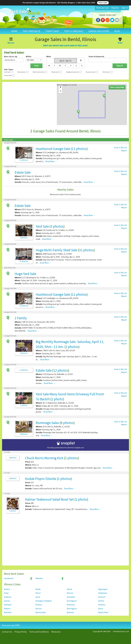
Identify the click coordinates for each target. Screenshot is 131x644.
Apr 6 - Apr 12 (65, 61)
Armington (72, 601)
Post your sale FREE (11, 625)
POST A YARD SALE (74, 31)
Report (124, 151)
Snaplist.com (79, 448)
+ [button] (60, 87)
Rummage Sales (47, 423)
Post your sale (103, 8)
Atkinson (71, 605)
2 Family (21, 318)
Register (115, 8)
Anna (38, 597)
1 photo (57, 399)
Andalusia (103, 593)
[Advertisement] (65, 541)
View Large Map (117, 87)
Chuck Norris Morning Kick (44, 458)
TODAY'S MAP (52, 31)
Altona (70, 593)
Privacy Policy (21, 632)
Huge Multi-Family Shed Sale (57, 250)
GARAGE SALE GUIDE (99, 31)
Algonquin (103, 589)
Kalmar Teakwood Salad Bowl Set (50, 499)
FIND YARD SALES (31, 31)
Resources (56, 632)
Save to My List (121, 148)
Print (120, 41)
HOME (14, 31)
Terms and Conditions (39, 632)
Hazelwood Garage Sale (53, 149)
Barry (101, 609)
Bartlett (8, 612)
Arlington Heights (44, 601)
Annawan (71, 597)
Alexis (69, 589)
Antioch (102, 597)
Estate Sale (23, 172)
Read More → (51, 161)
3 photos (57, 226)
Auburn (7, 609)
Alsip (6, 593)
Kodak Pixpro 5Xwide (41, 479)
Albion (7, 589)
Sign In (125, 8)
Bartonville (41, 612)
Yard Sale (42, 226)
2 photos (72, 347)
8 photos (67, 423)
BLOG (117, 31)
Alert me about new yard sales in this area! (65, 45)
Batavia (70, 612)
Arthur (101, 601)
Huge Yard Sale (25, 274)
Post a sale (103, 3)
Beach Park (103, 612)
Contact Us (7, 632)
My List (11, 41)
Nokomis (49, 578)
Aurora (39, 609)
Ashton (39, 605)
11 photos (79, 149)
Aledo (38, 589)
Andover (8, 597)
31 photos (86, 250)
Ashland (8, 605)
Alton (38, 593)
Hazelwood (18, 578)
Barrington (72, 609)
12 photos (24, 370)
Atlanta (102, 605)
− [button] (60, 91)
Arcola (7, 601)
